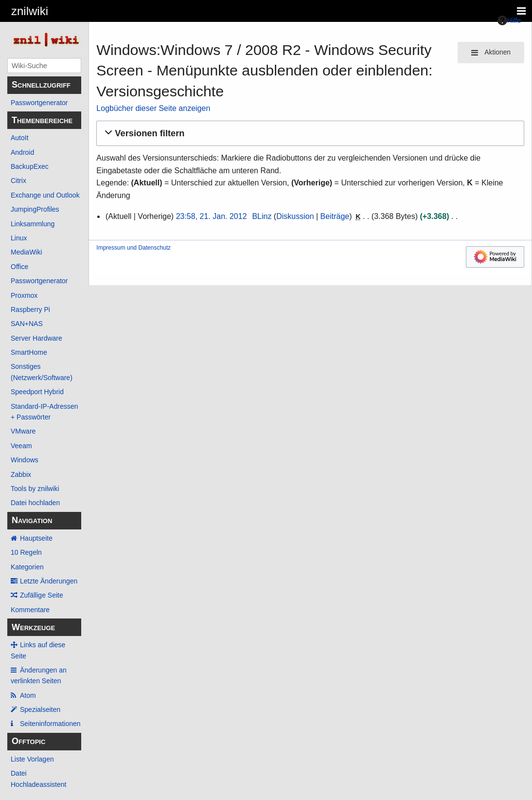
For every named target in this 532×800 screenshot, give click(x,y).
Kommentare (30, 610)
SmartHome (29, 352)
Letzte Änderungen (49, 581)
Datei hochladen (35, 503)
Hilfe (509, 20)
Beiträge (335, 216)
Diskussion (295, 216)
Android (22, 152)
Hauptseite (36, 538)
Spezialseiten (40, 709)
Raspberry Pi (30, 309)
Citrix (18, 181)
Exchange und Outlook (45, 195)
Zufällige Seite (42, 595)
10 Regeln (26, 552)
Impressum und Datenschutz (133, 248)
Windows (25, 460)
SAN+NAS (27, 324)
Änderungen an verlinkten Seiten (39, 675)
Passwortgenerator (39, 103)
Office (19, 267)
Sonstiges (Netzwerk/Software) (42, 372)
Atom (28, 695)
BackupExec (30, 166)
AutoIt (20, 138)
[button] (309, 134)
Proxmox (24, 295)
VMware (23, 431)
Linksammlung (33, 224)
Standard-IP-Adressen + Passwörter (44, 412)
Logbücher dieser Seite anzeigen (153, 108)
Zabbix (21, 474)
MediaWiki (27, 252)
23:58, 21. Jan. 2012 (212, 216)
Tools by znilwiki (35, 489)
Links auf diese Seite (38, 650)
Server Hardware (36, 338)
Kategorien (27, 567)
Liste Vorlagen (32, 759)
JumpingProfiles (35, 209)
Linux (19, 238)
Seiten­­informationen (50, 724)
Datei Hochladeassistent (38, 779)
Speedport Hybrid (37, 392)
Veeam (21, 446)
